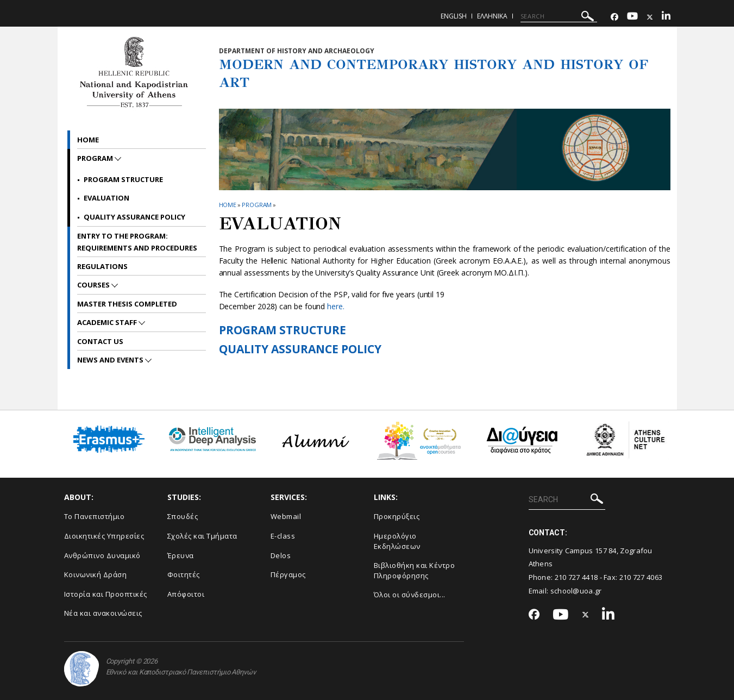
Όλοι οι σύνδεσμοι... (410, 595)
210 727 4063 (641, 577)
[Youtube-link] (632, 17)
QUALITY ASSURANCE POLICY (300, 349)
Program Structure (123, 179)
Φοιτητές (184, 574)
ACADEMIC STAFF (108, 322)
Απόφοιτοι (186, 594)
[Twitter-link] (650, 17)
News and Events (111, 360)
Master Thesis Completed (127, 304)
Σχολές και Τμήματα (202, 536)
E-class (283, 536)
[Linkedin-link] (666, 17)
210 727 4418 (576, 577)
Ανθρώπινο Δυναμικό (102, 555)
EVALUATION (106, 198)
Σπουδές (183, 516)
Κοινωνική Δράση (96, 574)
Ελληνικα (492, 16)
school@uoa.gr (576, 591)
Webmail (286, 516)
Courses (94, 285)
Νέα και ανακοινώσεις (103, 613)
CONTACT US (100, 341)
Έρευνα (181, 555)
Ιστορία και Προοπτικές (106, 594)
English (454, 16)
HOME (228, 205)
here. (336, 306)
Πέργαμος (288, 574)
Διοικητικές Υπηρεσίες (104, 536)
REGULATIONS (102, 266)
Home (88, 140)
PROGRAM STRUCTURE (283, 330)
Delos (281, 555)
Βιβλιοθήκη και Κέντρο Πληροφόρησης (415, 570)
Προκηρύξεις (397, 516)
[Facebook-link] (614, 17)
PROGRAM (257, 205)
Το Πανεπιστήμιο (95, 516)
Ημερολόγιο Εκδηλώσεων (397, 541)
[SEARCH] (559, 16)
